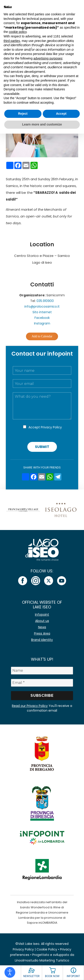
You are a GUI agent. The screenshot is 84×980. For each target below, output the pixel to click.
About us (42, 621)
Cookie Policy (47, 949)
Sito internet (42, 312)
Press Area (42, 633)
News (42, 627)
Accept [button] (61, 114)
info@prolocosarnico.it (42, 306)
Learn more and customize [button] (42, 124)
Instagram (42, 323)
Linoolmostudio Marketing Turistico (42, 960)
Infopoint (42, 614)
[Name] (42, 671)
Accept (45, 427)
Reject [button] (23, 114)
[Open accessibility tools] (10, 972)
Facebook (42, 318)
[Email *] (42, 683)
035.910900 (45, 301)
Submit (42, 447)
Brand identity (42, 640)
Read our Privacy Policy (30, 706)
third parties (12, 41)
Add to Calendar (42, 336)
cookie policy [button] (18, 32)
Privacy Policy (51, 427)
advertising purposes (48, 58)
